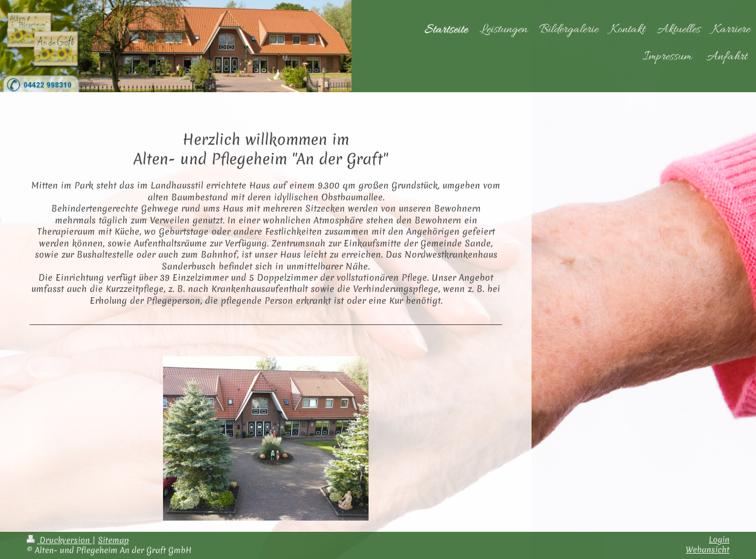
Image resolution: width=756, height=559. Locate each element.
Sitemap (113, 540)
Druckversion (59, 540)
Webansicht (708, 550)
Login (719, 539)
